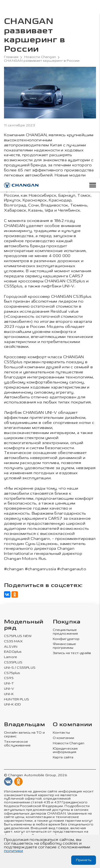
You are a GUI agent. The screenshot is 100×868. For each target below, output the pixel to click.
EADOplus (13, 652)
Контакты (61, 733)
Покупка (67, 622)
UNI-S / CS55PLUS (20, 668)
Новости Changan (40, 57)
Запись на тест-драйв (72, 653)
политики (14, 851)
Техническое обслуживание (17, 744)
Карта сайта (63, 757)
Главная (11, 57)
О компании (73, 725)
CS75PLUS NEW (18, 636)
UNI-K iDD (13, 704)
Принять (84, 860)
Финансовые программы (65, 646)
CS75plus (12, 673)
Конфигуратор (66, 639)
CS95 (9, 678)
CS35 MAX (13, 641)
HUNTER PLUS (17, 699)
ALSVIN (11, 647)
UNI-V (9, 689)
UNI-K (9, 694)
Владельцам (25, 725)
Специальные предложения (65, 632)
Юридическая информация (65, 751)
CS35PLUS (13, 662)
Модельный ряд (24, 625)
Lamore (11, 657)
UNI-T (9, 683)
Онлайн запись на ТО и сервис (24, 735)
